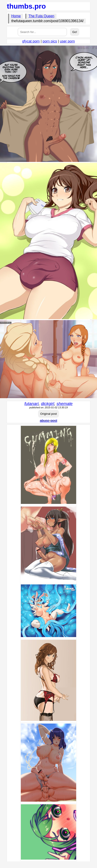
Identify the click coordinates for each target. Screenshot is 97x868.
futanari (31, 404)
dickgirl (48, 404)
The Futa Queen (42, 16)
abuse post (48, 421)
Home (16, 16)
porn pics (50, 41)
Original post (49, 414)
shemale (65, 404)
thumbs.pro (26, 6)
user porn (67, 41)
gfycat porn (31, 41)
